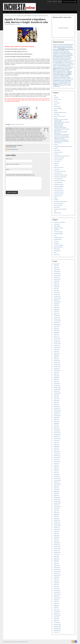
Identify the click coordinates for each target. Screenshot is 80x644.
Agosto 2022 (57, 349)
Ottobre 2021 (57, 368)
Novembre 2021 (57, 366)
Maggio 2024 (57, 310)
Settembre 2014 (57, 530)
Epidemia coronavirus (59, 126)
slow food (64, 80)
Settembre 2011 (57, 598)
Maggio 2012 (57, 583)
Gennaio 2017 (57, 477)
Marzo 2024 (57, 313)
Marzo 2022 (57, 359)
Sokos (55, 253)
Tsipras (56, 85)
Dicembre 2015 (57, 501)
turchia (65, 85)
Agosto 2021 (57, 372)
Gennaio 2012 (57, 590)
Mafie (55, 70)
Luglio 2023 (57, 329)
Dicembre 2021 (57, 365)
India (59, 64)
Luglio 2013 (57, 556)
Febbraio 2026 (57, 270)
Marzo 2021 (57, 382)
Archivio (56, 101)
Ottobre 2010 (57, 613)
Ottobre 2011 (57, 596)
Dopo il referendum (68, 55)
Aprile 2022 (57, 357)
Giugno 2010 (57, 619)
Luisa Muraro (68, 68)
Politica (67, 76)
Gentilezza (67, 59)
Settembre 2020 (57, 393)
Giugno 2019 (57, 421)
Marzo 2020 (57, 404)
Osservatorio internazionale (60, 181)
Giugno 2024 (57, 308)
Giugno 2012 (57, 581)
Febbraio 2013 (57, 566)
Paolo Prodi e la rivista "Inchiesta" (61, 132)
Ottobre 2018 (57, 437)
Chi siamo (50, 1)
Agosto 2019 (57, 418)
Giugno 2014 (57, 535)
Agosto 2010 (57, 617)
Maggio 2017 (57, 469)
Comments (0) (18, 25)
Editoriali (17, 12)
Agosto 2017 (57, 463)
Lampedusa (65, 67)
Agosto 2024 (57, 304)
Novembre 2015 (57, 503)
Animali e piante (57, 99)
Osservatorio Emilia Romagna (60, 177)
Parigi (66, 74)
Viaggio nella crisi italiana (59, 139)
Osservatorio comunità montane (61, 175)
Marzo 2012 (57, 587)
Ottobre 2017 (57, 459)
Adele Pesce (56, 45)
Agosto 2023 (57, 327)
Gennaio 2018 (57, 454)
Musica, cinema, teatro (59, 167)
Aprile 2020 (57, 403)
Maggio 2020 (57, 401)
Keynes (55, 65)
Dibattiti (9, 12)
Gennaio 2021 (57, 385)
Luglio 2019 (57, 420)
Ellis (58, 58)
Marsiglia (67, 70)
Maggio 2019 (57, 423)
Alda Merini (70, 45)
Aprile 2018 (57, 448)
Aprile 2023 (57, 334)
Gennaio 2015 (57, 522)
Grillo (59, 62)
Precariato (56, 200)
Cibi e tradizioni (57, 107)
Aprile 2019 (57, 425)
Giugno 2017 (57, 467)
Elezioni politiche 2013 (59, 125)
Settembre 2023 (57, 325)
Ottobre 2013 (57, 551)
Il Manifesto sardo (58, 239)
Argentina (64, 46)
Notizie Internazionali (58, 247)
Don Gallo (60, 55)
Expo (64, 58)
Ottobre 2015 (57, 505)
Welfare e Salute (58, 213)
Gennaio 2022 (57, 363)
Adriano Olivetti (64, 45)
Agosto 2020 (57, 395)
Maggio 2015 (57, 514)
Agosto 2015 (57, 509)
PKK (59, 76)
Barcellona (60, 48)
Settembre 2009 (57, 626)
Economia (14, 16)
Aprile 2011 (57, 607)
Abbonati (55, 1)
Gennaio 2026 (57, 272)
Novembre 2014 (57, 526)
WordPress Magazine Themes (22, 642)
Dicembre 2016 (57, 478)
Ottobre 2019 (57, 414)
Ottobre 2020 (57, 391)
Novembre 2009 (57, 624)
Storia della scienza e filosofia (60, 209)
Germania (56, 61)
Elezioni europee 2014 (59, 124)
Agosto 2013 (57, 554)
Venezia (55, 86)
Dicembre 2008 (57, 628)
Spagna (69, 80)
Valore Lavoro (57, 255)
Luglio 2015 (57, 511)
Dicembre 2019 (57, 410)
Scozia (67, 79)
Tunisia (61, 85)
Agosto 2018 (57, 440)
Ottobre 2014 (57, 528)
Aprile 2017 (57, 471)
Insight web (57, 243)
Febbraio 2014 (57, 543)
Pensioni (55, 76)
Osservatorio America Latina (60, 171)
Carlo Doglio (56, 51)
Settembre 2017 (57, 461)
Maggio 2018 (57, 446)
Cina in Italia (65, 51)
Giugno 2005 (57, 632)
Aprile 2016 (57, 494)
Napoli (59, 73)
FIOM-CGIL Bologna (58, 232)
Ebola (54, 57)
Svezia (66, 82)
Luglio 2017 (57, 465)
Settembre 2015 (57, 507)
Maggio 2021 (57, 378)
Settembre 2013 (57, 552)
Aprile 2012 (57, 585)
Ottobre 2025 (57, 277)
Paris (69, 74)
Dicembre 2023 (57, 319)
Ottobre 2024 (57, 300)
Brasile (67, 49)
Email (13, 164)
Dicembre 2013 (57, 547)
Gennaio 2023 (57, 340)
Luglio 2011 (57, 602)
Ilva (57, 64)
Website (7, 170)
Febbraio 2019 (57, 429)
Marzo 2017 (57, 473)
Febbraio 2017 (57, 475)
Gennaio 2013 (57, 568)
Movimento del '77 (62, 71)
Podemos (63, 76)
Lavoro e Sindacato (58, 160)
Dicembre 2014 (57, 524)
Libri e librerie (57, 162)
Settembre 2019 (57, 416)
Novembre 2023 (57, 321)
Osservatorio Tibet (31, 12)
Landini (70, 67)
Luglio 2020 (57, 397)
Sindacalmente (57, 251)
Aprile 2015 (57, 516)
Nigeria (62, 73)
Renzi (64, 77)
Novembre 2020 (57, 389)
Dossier (5, 12)
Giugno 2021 (57, 376)
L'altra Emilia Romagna (63, 65)
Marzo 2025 (57, 291)
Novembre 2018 (57, 435)
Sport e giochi (57, 207)
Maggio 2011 (57, 606)
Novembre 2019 (57, 412)
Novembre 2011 (57, 594)
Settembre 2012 (57, 575)
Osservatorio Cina (58, 173)
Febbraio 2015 (57, 520)
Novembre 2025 (57, 275)
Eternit (61, 58)
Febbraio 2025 (57, 292)
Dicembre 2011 (57, 592)
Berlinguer (56, 49)
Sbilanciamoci (57, 249)
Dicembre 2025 (57, 274)
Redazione (6, 25)
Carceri (56, 105)
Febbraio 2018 (57, 452)
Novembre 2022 (57, 344)
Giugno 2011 (57, 604)
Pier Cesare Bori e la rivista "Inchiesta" (62, 135)
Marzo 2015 (57, 518)
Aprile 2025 (57, 289)
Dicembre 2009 (57, 623)
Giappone (61, 61)
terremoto (55, 83)
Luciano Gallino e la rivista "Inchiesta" (62, 129)
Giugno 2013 (57, 558)
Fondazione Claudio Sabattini (60, 128)
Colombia (55, 54)
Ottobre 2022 (57, 346)
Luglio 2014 (57, 533)
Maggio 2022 (57, 355)
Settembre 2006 (57, 630)
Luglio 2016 (57, 488)
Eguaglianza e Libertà (59, 228)
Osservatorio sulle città (59, 194)
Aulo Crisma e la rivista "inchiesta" (61, 120)
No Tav (66, 73)
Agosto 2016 (57, 486)
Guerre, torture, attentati (59, 158)
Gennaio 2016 (57, 499)
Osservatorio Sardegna (59, 186)
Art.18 (68, 46)
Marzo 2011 (57, 609)
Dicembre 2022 (57, 342)
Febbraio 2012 (57, 588)
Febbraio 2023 (57, 338)
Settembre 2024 (57, 302)
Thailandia (61, 83)
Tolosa (65, 83)
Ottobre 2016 (57, 482)
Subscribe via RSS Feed (13, 149)
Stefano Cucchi (57, 82)
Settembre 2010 (57, 615)
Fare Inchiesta (23, 12)
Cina (61, 51)
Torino (69, 83)
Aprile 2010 (57, 621)
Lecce (63, 68)
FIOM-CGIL (57, 230)
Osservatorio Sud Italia (59, 192)
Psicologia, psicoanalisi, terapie (61, 202)
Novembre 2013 (57, 549)
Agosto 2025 (57, 281)
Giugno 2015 (57, 513)
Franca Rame (60, 59)
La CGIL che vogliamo (59, 245)
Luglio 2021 (57, 374)
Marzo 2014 (57, 541)
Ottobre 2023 (57, 323)
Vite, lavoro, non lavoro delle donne (61, 140)
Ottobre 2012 (57, 573)
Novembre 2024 (57, 298)
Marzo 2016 (57, 495)
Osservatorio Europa (19, 124)
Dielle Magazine (57, 226)
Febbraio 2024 (57, 315)
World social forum (58, 143)
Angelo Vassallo (57, 46)
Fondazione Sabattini (58, 234)
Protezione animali (58, 77)
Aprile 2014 (57, 539)
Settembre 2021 (57, 370)
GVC (55, 236)
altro (55, 95)
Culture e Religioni (58, 109)
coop (59, 54)
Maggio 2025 (57, 287)
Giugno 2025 (57, 285)
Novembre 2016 (57, 480)
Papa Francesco (57, 133)
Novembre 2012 (57, 571)
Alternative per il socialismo (60, 222)
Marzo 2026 (57, 268)
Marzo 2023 (57, 336)
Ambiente (56, 97)
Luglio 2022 (57, 351)
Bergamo (71, 48)
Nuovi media (57, 169)
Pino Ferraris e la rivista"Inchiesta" (61, 136)
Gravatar (33, 175)
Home (11, 16)
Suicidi (63, 82)
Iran (68, 64)
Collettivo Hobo (67, 52)
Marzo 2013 (57, 564)
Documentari (57, 114)
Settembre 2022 (57, 347)
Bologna (62, 49)
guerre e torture (65, 62)
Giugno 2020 (57, 399)
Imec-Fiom (56, 241)
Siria (61, 80)
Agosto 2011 (57, 600)
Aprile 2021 (57, 380)
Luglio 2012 (57, 579)
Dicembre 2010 (57, 611)
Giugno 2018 (57, 444)
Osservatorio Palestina (59, 184)
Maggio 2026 (57, 264)
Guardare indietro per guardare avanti (62, 156)
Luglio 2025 (57, 283)
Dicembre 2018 (57, 433)
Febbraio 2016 (57, 497)
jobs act (72, 64)
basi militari (65, 48)
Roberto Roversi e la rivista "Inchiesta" (62, 137)
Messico (55, 71)
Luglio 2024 (57, 306)
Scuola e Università (58, 205)
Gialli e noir (56, 154)
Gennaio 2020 (57, 408)
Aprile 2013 (57, 562)
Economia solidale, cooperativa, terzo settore (63, 147)
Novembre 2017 (57, 458)
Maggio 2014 (57, 537)
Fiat (70, 58)
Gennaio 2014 (57, 545)
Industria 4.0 (64, 64)
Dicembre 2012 (57, 569)
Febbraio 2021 (57, 384)
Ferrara (67, 58)
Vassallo (69, 85)
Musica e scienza (58, 130)
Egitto (58, 57)
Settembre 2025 (57, 279)
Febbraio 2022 (57, 361)
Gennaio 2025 (57, 294)
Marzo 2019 (57, 427)
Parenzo (62, 74)
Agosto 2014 (57, 532)
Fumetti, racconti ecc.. (59, 152)
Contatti (60, 1)
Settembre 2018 (57, 439)
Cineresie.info (57, 224)
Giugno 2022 (57, 353)
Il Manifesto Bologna (58, 238)
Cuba (62, 54)
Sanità (64, 79)
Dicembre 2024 (57, 296)
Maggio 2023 (57, 332)
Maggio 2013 (57, 560)
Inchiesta (5, 642)
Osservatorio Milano (58, 183)
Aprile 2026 (57, 266)
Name (9, 159)
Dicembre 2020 (57, 387)
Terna (70, 82)
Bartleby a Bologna (58, 121)
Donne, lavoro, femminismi (60, 116)
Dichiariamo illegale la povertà (60, 112)
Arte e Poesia (57, 103)
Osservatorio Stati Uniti (59, 190)
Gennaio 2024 (57, 317)
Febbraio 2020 (57, 406)
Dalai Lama (70, 54)
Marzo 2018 (57, 450)
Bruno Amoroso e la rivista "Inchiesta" (62, 122)
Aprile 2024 (57, 311)
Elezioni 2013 (63, 57)
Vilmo (59, 86)
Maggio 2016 (57, 492)
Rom (61, 79)
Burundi (72, 49)
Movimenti (56, 166)
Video (13, 12)
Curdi (65, 54)
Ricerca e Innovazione (59, 203)
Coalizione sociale (58, 52)
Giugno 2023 (57, 330)
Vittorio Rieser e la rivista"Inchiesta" (61, 141)
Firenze (55, 59)
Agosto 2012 (57, 577)
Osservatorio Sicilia (58, 188)
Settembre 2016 (57, 484)
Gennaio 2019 (57, 431)
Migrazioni (56, 164)
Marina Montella (60, 70)
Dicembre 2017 (57, 456)
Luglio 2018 (57, 442)
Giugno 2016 (57, 490)
